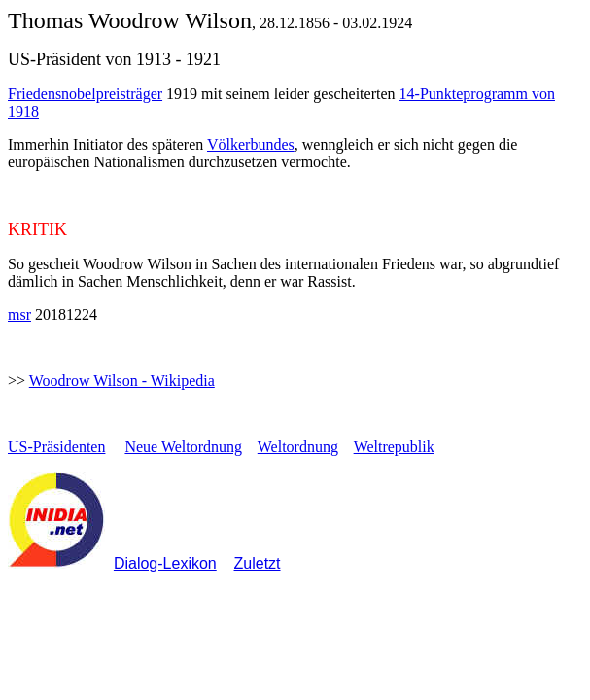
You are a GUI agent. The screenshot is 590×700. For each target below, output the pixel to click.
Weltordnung (298, 447)
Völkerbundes (251, 144)
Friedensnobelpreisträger (85, 94)
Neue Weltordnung (183, 447)
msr (19, 315)
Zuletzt (258, 563)
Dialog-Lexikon (165, 563)
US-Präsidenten (56, 447)
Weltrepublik (394, 447)
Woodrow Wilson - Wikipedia (122, 381)
